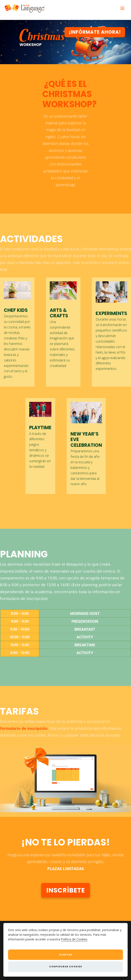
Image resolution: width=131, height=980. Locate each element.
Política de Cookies (74, 939)
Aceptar (66, 955)
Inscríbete (66, 890)
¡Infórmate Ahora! (95, 32)
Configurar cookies (66, 966)
